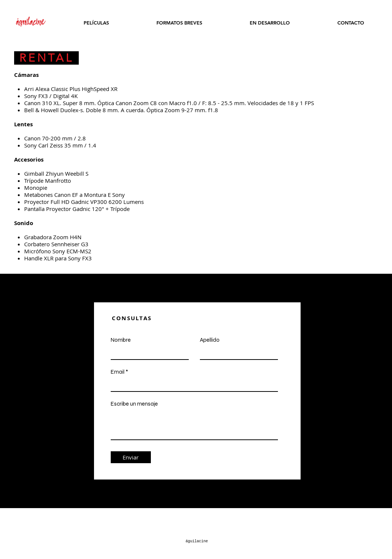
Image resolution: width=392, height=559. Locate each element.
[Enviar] (131, 457)
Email (118, 372)
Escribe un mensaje (134, 404)
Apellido (210, 340)
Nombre (121, 340)
